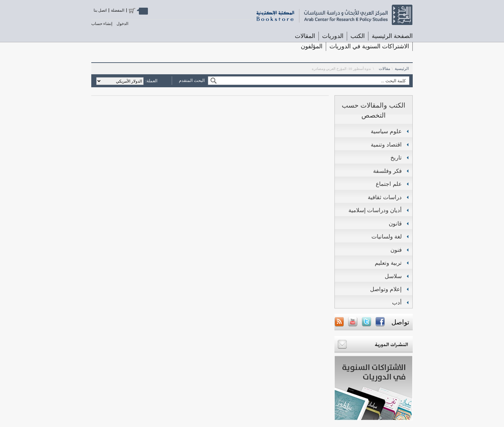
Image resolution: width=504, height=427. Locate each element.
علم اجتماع (389, 184)
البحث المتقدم (192, 80)
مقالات (384, 69)
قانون (395, 224)
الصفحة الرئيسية (392, 36)
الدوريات (333, 36)
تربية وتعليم (388, 263)
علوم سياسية (386, 131)
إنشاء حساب (102, 24)
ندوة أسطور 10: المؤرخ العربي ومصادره (342, 69)
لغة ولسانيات (387, 237)
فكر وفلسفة (387, 171)
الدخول (122, 24)
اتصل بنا (100, 10)
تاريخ (396, 158)
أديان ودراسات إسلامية (375, 210)
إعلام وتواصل (386, 289)
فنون (396, 250)
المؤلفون (312, 46)
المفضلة (118, 10)
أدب (397, 303)
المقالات (305, 36)
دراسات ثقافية (385, 197)
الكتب (358, 36)
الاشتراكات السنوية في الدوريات (369, 46)
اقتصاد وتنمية (386, 145)
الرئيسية (402, 69)
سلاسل (393, 276)
